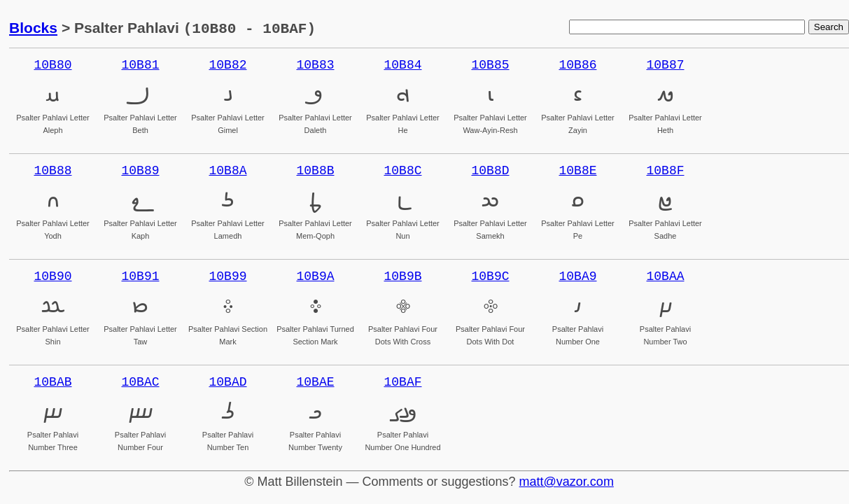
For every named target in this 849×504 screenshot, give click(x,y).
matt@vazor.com (567, 482)
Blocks (33, 28)
